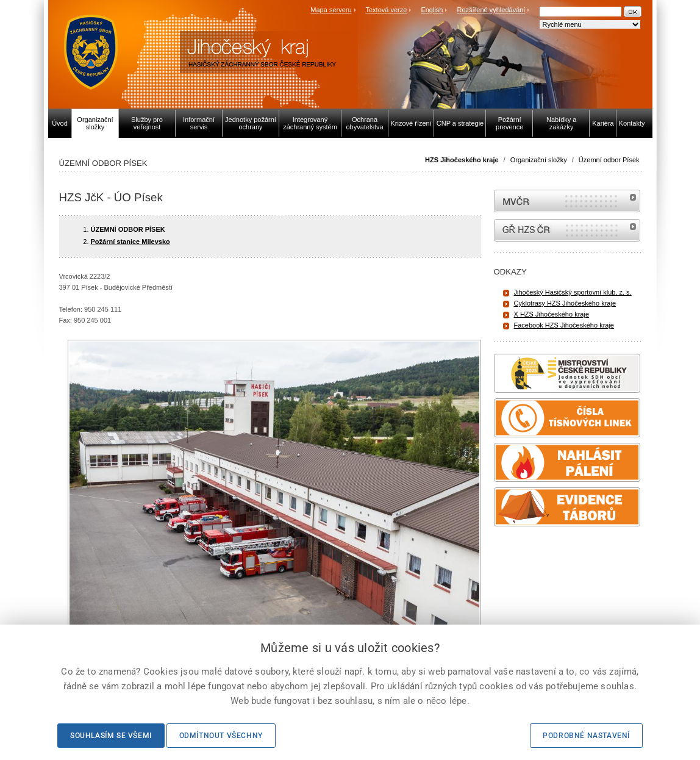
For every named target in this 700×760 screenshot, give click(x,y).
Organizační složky (539, 160)
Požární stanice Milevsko (130, 242)
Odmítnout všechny (221, 736)
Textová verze (386, 10)
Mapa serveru (331, 10)
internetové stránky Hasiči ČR (567, 230)
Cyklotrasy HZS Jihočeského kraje (565, 303)
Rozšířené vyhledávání (491, 10)
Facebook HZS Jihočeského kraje (564, 325)
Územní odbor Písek (609, 160)
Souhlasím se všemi (111, 736)
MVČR (567, 201)
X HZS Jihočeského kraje (552, 314)
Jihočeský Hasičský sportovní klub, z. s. (573, 292)
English (432, 10)
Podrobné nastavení (586, 736)
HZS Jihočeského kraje (462, 160)
